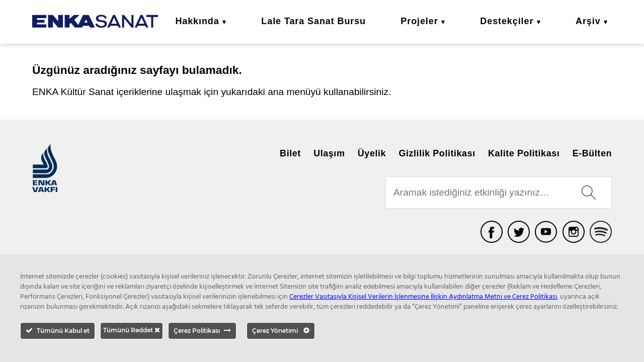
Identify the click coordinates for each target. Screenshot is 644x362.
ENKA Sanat (95, 21)
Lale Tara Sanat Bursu (313, 21)
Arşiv (588, 21)
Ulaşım (329, 153)
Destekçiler (507, 21)
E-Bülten (592, 153)
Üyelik (372, 153)
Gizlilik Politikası (437, 153)
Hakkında (197, 21)
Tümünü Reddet (132, 330)
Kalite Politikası (524, 153)
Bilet (290, 153)
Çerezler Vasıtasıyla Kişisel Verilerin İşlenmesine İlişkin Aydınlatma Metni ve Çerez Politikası (423, 297)
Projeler (419, 21)
